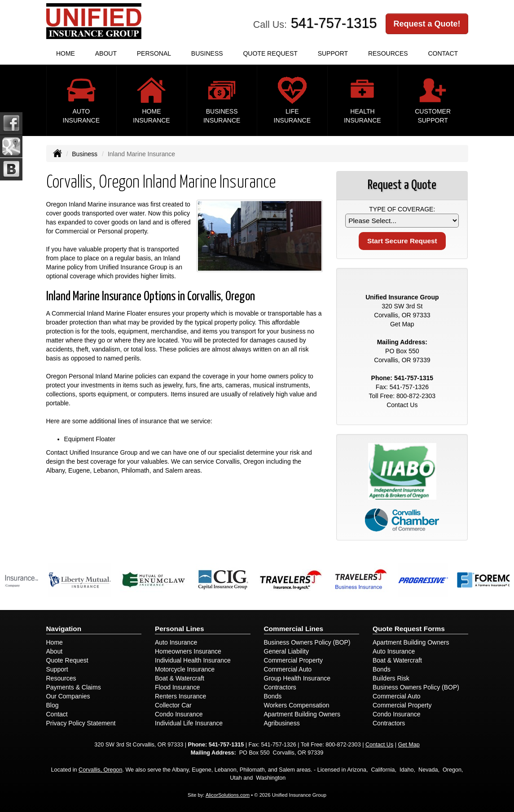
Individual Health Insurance (193, 660)
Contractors (280, 687)
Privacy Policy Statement (81, 723)
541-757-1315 (334, 23)
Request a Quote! (427, 24)
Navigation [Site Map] (64, 629)
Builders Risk (391, 678)
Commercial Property (293, 660)
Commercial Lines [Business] (294, 629)
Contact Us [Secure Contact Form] (402, 405)
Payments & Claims (74, 687)
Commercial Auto (288, 669)
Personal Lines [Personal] (180, 629)
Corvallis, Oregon (100, 770)
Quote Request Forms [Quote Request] (409, 629)
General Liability (286, 651)
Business (85, 154)
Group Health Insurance (297, 678)
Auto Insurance (176, 642)
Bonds (273, 696)
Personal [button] (154, 53)
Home (66, 53)
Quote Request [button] (270, 53)
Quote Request (67, 660)
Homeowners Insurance (188, 651)
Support (57, 669)
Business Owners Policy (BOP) (307, 642)
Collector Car (173, 705)
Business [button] (207, 53)
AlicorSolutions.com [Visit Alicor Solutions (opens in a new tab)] (228, 795)
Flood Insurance (177, 687)
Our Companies (68, 696)
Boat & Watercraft (180, 678)
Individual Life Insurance (189, 723)
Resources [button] (388, 53)
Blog (53, 705)
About (106, 53)
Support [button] (333, 53)
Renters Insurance (180, 696)
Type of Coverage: (402, 209)
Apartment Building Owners (302, 714)
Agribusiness (282, 723)
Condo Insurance (179, 714)
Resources (61, 678)
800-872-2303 (416, 396)
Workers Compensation (297, 705)
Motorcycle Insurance (185, 669)
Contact (443, 53)
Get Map (402, 324)
